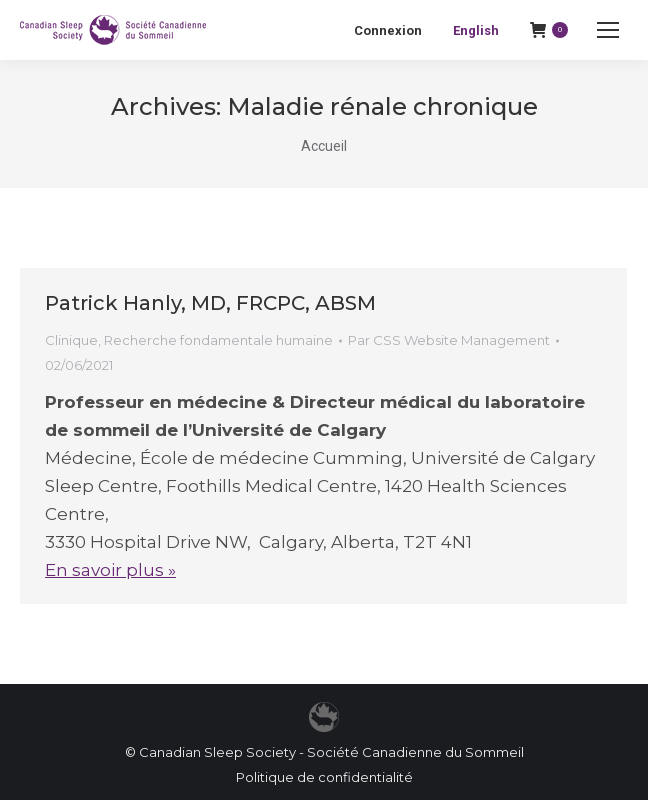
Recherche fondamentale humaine (218, 340)
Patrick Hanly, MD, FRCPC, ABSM (210, 303)
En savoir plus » (110, 570)
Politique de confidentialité (324, 777)
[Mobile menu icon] (608, 30)
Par (449, 340)
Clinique (71, 340)
